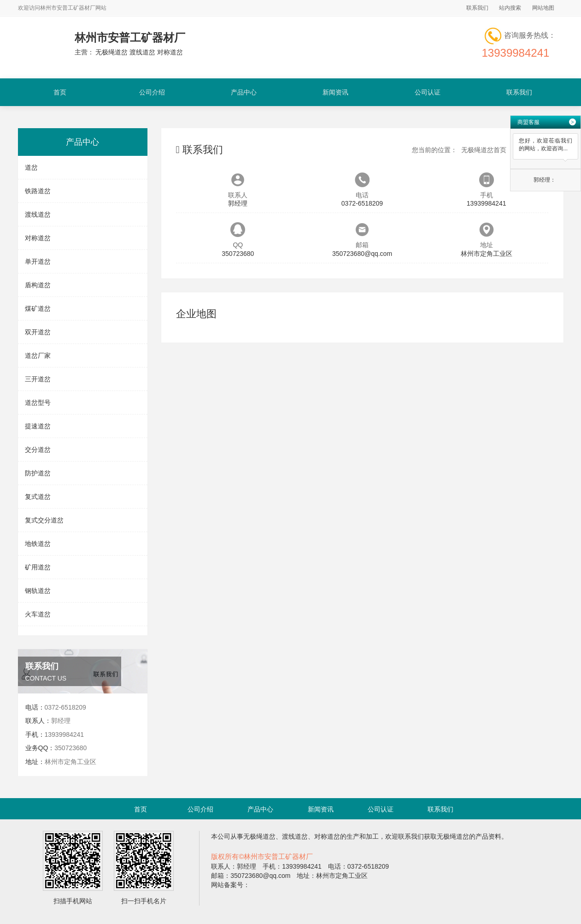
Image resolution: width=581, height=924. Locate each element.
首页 (60, 92)
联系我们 (477, 8)
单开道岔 (38, 261)
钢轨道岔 (38, 591)
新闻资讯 (335, 92)
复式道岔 (38, 497)
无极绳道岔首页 (484, 150)
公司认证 (428, 92)
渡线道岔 (38, 214)
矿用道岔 (38, 567)
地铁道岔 (38, 544)
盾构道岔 (38, 285)
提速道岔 (38, 426)
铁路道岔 (38, 191)
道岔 (31, 167)
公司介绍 (152, 92)
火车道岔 (38, 614)
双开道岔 (38, 332)
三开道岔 (38, 379)
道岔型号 (38, 403)
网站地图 (543, 8)
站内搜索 (510, 8)
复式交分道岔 (44, 520)
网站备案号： (230, 885)
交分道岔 (38, 450)
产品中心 (244, 92)
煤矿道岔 (38, 308)
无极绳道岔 (259, 836)
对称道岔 (38, 238)
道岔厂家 (38, 355)
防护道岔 (38, 473)
